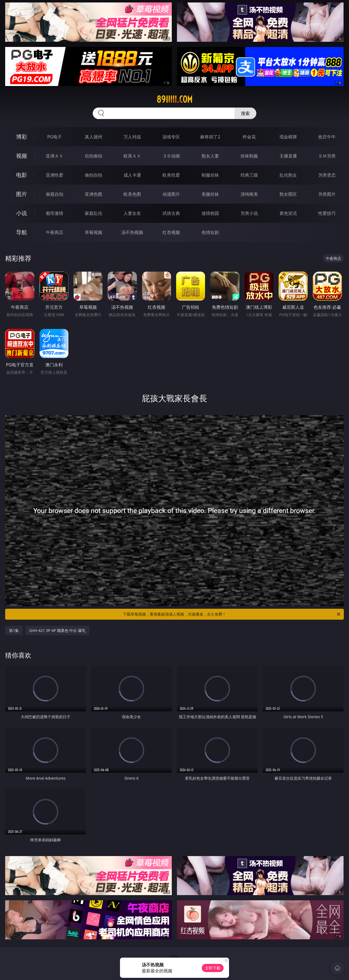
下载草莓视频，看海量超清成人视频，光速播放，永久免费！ (232, 614)
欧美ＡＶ (132, 156)
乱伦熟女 (288, 175)
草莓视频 (94, 232)
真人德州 (94, 137)
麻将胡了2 (210, 137)
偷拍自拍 (94, 175)
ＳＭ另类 (327, 156)
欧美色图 (132, 194)
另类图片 (327, 194)
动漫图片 (171, 194)
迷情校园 (210, 213)
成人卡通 (132, 175)
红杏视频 (171, 232)
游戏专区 (171, 137)
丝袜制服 (249, 156)
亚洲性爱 (55, 175)
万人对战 (132, 137)
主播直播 (288, 156)
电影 (22, 175)
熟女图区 (288, 194)
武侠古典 (171, 213)
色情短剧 (210, 232)
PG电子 (54, 137)
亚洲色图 (94, 194)
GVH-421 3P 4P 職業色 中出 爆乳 (57, 630)
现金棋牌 (288, 137)
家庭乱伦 (94, 213)
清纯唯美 (249, 194)
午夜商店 (55, 232)
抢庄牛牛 (327, 137)
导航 (22, 232)
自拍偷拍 (94, 156)
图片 (22, 194)
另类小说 (249, 213)
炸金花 (249, 137)
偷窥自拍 (55, 194)
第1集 (14, 630)
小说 (22, 213)
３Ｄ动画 (171, 156)
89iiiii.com (174, 99)
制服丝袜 (210, 175)
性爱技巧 (327, 213)
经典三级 (249, 175)
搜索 (245, 113)
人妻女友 (132, 213)
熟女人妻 (210, 156)
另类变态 (327, 175)
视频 (22, 156)
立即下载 (213, 968)
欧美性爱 (171, 175)
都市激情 (55, 213)
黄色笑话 (288, 213)
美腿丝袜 (210, 194)
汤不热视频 (132, 232)
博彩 (22, 137)
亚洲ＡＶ (55, 156)
